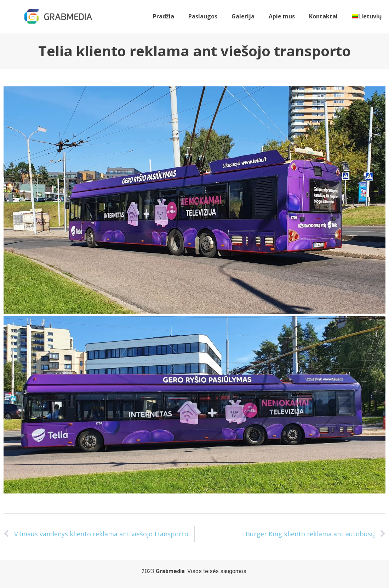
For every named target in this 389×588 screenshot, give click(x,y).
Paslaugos (203, 16)
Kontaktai (323, 16)
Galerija (243, 16)
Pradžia (164, 16)
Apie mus (282, 16)
